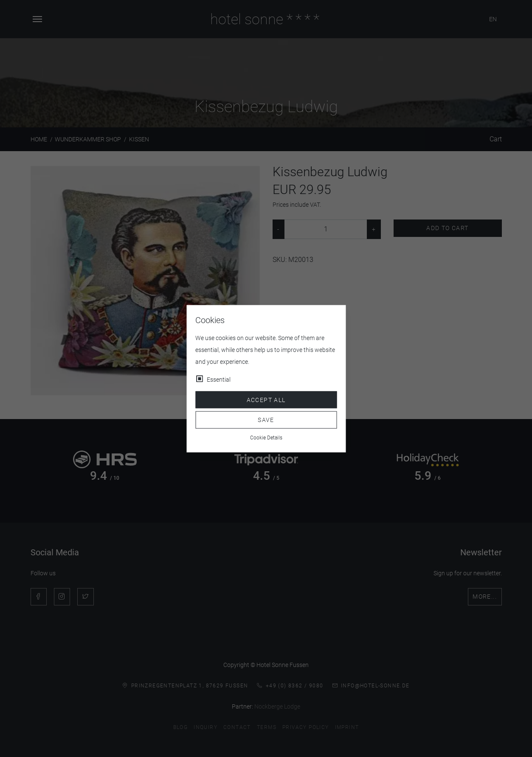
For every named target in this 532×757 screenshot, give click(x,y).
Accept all (266, 400)
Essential (219, 379)
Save (266, 420)
